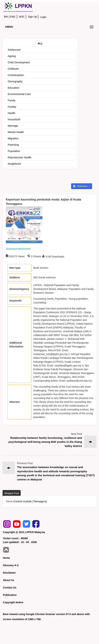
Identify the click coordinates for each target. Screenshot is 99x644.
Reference (81, 186)
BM (6, 17)
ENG (13, 17)
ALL (40, 43)
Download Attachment (18, 249)
